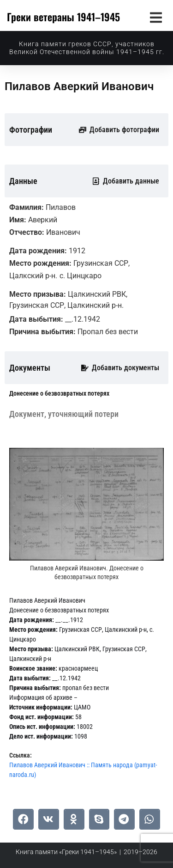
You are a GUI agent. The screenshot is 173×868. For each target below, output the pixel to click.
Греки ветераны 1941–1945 (63, 17)
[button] (156, 17)
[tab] (59, 394)
